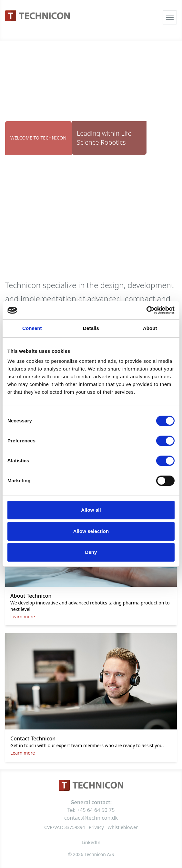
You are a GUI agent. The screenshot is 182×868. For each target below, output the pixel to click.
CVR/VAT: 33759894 (65, 827)
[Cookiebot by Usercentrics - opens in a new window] (146, 310)
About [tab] (150, 328)
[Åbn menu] (170, 17)
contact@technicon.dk (91, 818)
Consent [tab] (32, 328)
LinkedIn (91, 842)
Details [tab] (91, 328)
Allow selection (91, 531)
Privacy (96, 827)
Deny (91, 552)
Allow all (91, 510)
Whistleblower (123, 827)
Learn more (23, 617)
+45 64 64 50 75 (96, 810)
